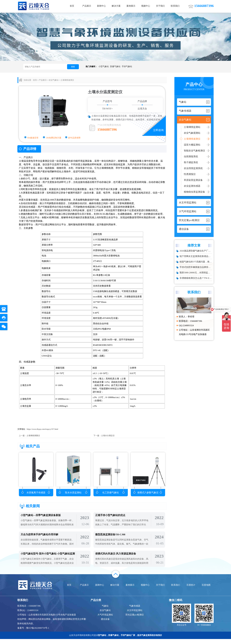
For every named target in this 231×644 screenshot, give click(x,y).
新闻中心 (101, 6)
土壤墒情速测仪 (192, 139)
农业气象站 (54, 80)
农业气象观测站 (192, 133)
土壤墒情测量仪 (33, 436)
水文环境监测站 (135, 615)
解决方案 (116, 6)
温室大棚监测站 (192, 145)
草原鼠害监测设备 (193, 180)
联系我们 (175, 6)
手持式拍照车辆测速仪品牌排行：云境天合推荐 (196, 267)
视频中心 (146, 6)
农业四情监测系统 (193, 168)
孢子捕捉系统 (191, 162)
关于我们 (160, 6)
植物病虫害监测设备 (194, 192)
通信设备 (105, 624)
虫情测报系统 (191, 156)
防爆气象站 (115, 66)
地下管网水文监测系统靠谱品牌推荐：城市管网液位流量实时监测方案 (196, 256)
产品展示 (87, 6)
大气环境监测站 (105, 620)
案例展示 (131, 6)
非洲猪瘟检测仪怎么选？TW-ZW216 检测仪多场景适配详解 (196, 278)
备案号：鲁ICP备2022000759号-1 (33, 633)
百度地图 (206, 590)
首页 (72, 6)
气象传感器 (135, 611)
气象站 (105, 611)
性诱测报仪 (190, 174)
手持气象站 (127, 66)
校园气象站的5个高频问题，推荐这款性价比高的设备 (196, 262)
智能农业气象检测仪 (194, 151)
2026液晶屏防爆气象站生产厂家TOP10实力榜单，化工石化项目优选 (196, 251)
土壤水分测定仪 (108, 436)
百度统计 (191, 590)
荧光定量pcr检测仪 (135, 620)
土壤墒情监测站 (192, 127)
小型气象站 (104, 66)
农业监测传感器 (192, 186)
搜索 (73, 67)
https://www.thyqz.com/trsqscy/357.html (43, 429)
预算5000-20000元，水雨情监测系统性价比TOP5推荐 (196, 273)
